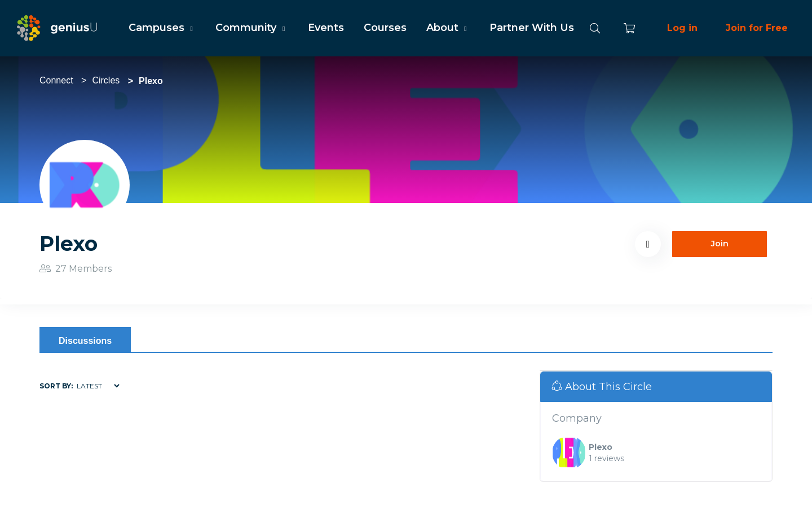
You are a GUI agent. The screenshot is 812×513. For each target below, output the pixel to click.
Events (326, 28)
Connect (56, 80)
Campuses (162, 28)
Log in (682, 28)
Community (251, 28)
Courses (385, 28)
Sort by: (56, 386)
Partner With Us (532, 28)
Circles (106, 80)
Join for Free (757, 28)
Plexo (601, 447)
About (448, 28)
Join (720, 244)
